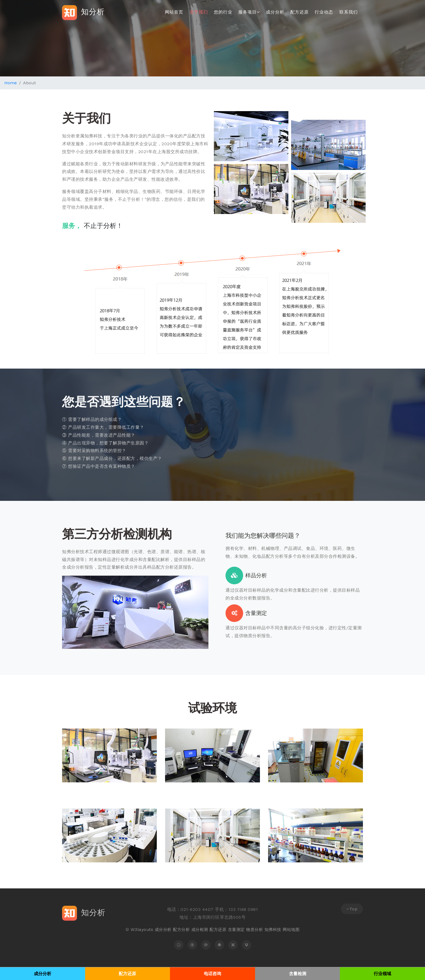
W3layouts (138, 929)
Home (11, 83)
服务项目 (249, 12)
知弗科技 (276, 929)
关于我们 (199, 12)
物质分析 (256, 929)
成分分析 (275, 12)
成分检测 (198, 929)
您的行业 (223, 12)
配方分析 (179, 929)
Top (352, 909)
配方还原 (300, 12)
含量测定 (237, 929)
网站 (291, 929)
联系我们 (349, 12)
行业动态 (324, 12)
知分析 (85, 12)
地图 (300, 929)
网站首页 (174, 12)
